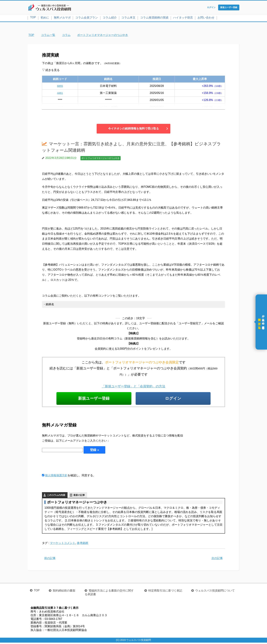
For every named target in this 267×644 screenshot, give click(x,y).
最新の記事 (79, 496)
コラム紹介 (110, 18)
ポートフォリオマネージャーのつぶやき (101, 159)
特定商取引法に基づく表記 (165, 592)
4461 (60, 94)
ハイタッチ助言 (183, 18)
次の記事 (217, 559)
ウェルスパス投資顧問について (215, 592)
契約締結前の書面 (64, 592)
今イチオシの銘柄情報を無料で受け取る (133, 129)
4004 (60, 108)
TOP (33, 18)
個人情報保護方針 (56, 477)
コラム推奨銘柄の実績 (154, 18)
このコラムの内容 (56, 496)
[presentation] (69, 465)
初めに (45, 18)
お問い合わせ (206, 18)
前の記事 (50, 559)
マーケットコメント (63, 544)
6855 (60, 87)
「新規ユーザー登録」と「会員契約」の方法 (133, 387)
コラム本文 (128, 18)
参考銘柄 (83, 544)
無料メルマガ (62, 18)
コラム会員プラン (87, 18)
